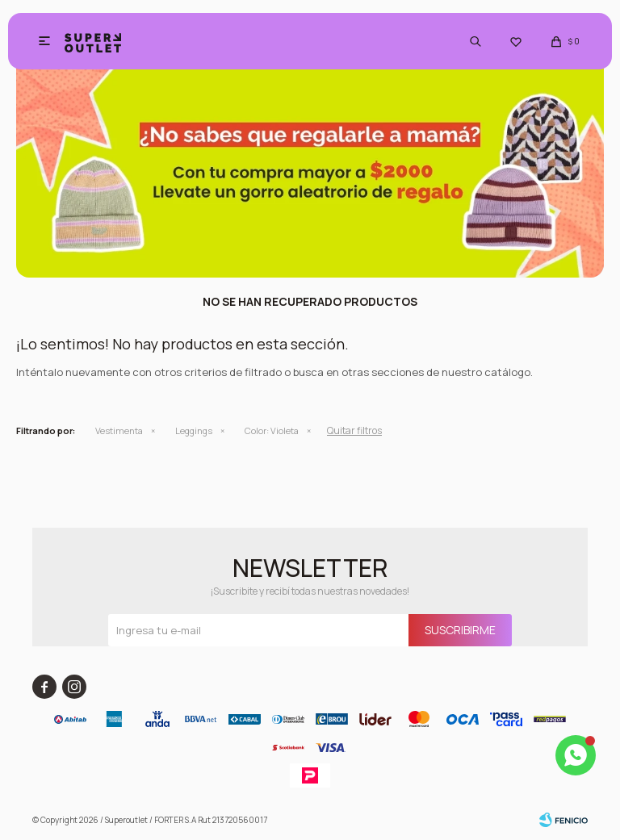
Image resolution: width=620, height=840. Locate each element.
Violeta (272, 430)
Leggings (194, 430)
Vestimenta (119, 430)
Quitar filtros (354, 430)
